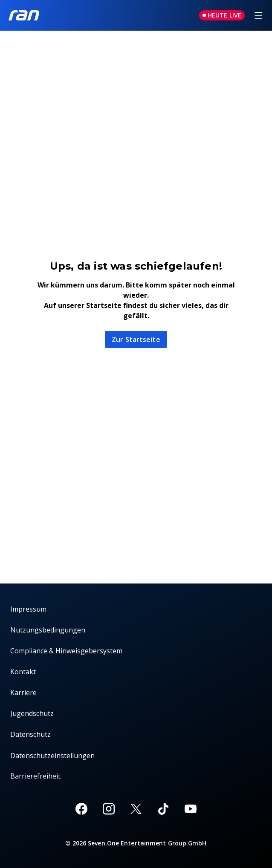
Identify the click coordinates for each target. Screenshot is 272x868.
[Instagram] (109, 809)
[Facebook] (81, 809)
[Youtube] (191, 809)
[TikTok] (163, 809)
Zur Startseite (136, 339)
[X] (136, 809)
